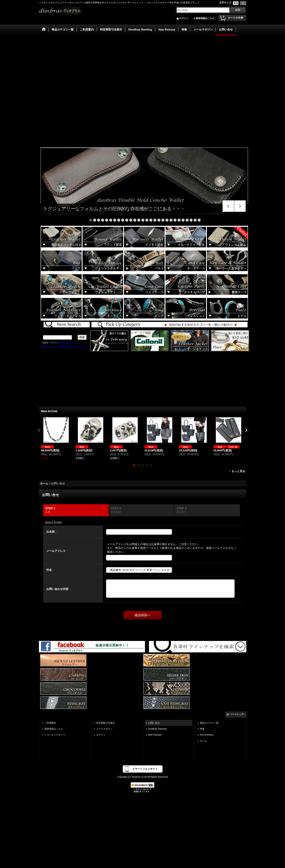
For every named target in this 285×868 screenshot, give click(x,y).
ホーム (203, 741)
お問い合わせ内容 (58, 589)
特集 (202, 729)
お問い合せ (154, 723)
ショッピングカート (55, 735)
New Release (155, 735)
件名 (50, 570)
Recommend (207, 735)
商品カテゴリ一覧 (209, 723)
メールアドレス (56, 551)
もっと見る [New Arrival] (238, 471)
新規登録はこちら (205, 18)
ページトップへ (238, 714)
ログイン (184, 18)
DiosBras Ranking (157, 729)
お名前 (51, 532)
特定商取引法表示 (106, 723)
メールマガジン (104, 729)
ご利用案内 (50, 723)
